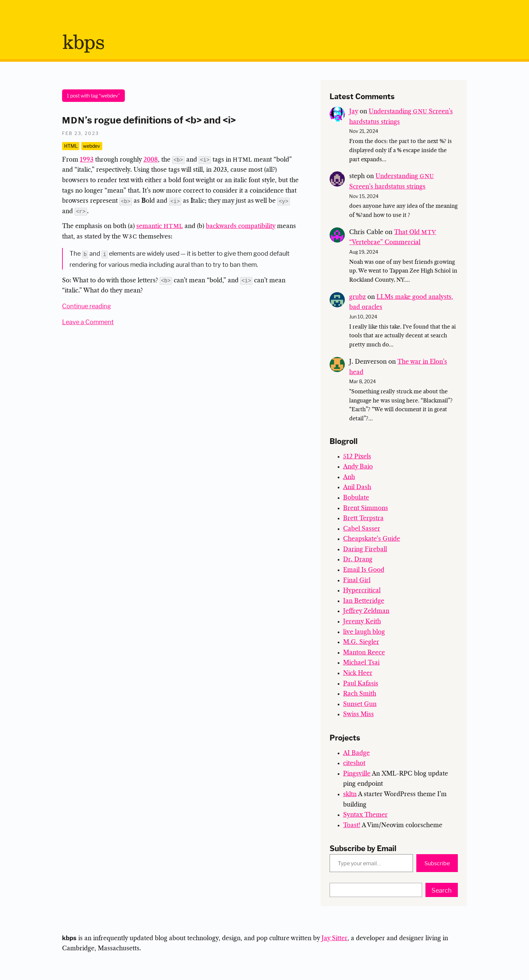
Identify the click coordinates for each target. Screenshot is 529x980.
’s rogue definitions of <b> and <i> (149, 119)
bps (83, 43)
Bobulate (356, 498)
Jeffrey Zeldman (366, 611)
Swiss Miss (358, 715)
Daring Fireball (365, 550)
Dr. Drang (358, 560)
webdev (92, 146)
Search (442, 890)
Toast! (352, 825)
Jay (354, 112)
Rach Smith (360, 694)
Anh (349, 477)
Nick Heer (358, 673)
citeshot (354, 763)
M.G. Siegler (361, 642)
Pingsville (357, 774)
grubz (357, 297)
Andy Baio (358, 467)
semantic (160, 226)
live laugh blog (364, 632)
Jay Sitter (335, 939)
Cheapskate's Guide (372, 539)
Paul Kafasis (361, 684)
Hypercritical (362, 591)
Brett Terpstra (363, 519)
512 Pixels (357, 457)
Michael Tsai (361, 663)
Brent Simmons (366, 508)
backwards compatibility (241, 226)
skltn (350, 794)
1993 (87, 160)
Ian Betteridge (364, 601)
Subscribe (437, 863)
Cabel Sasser (362, 529)
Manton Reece (364, 653)
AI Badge (356, 753)
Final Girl (357, 581)
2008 (151, 160)
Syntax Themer (365, 815)
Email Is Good (364, 570)
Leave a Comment (88, 321)
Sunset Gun (360, 704)
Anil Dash (357, 487)
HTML (71, 146)
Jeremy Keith (362, 622)
